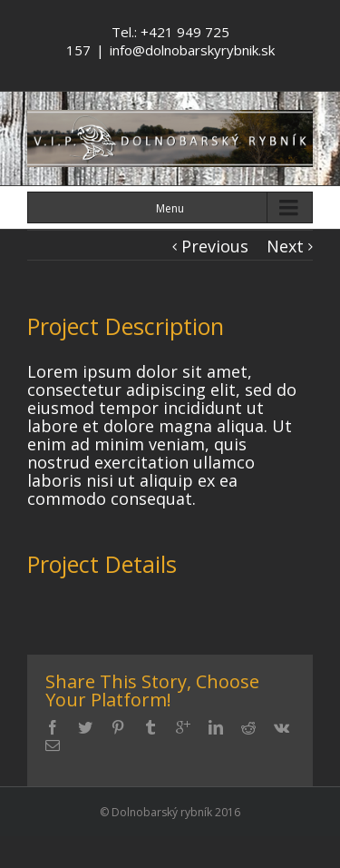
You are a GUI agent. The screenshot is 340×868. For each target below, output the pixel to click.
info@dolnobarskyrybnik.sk (192, 50)
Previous (215, 246)
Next (285, 246)
